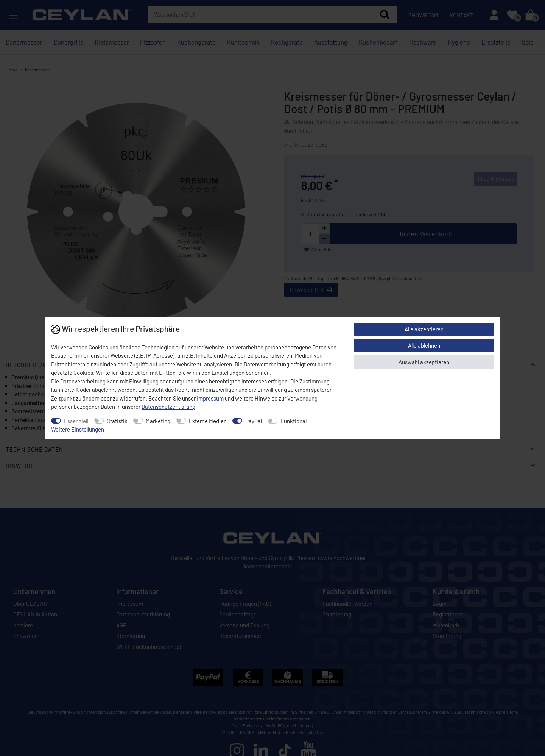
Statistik (117, 421)
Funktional (294, 421)
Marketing (158, 421)
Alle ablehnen (424, 345)
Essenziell (76, 421)
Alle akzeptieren (424, 329)
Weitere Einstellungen (78, 429)
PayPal (254, 421)
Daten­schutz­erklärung (168, 407)
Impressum (210, 398)
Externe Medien (208, 421)
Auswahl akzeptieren (424, 362)
